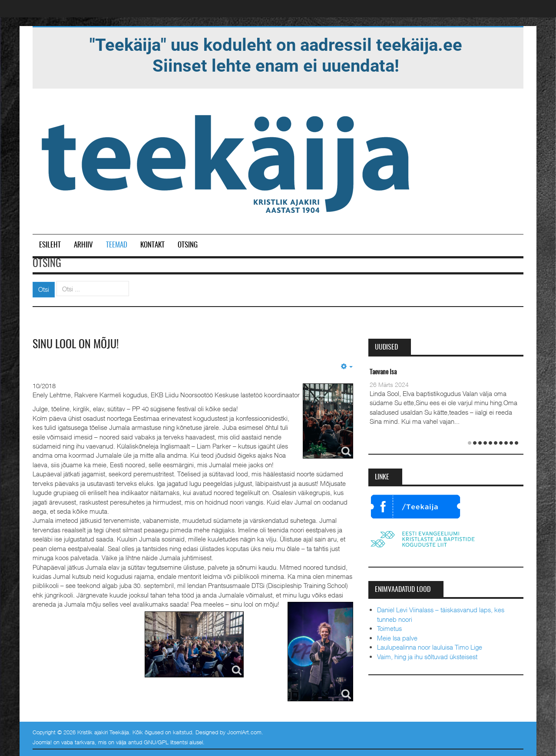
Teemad (117, 245)
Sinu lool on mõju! (76, 345)
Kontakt (152, 245)
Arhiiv (83, 245)
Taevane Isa (383, 372)
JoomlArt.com (244, 732)
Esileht (50, 245)
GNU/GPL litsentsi (166, 742)
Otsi (44, 289)
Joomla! (42, 742)
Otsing (188, 245)
